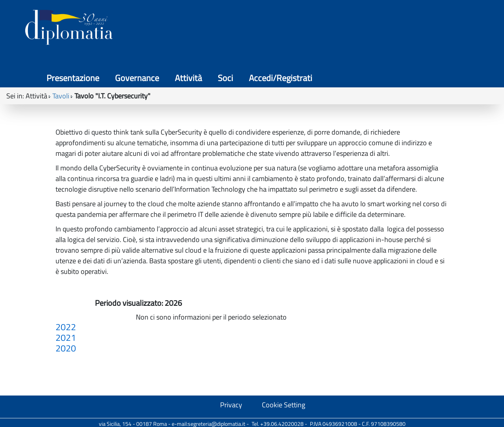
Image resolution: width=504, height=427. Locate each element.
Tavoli (61, 63)
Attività (374, 29)
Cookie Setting (283, 405)
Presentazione (270, 29)
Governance (328, 29)
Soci (408, 29)
